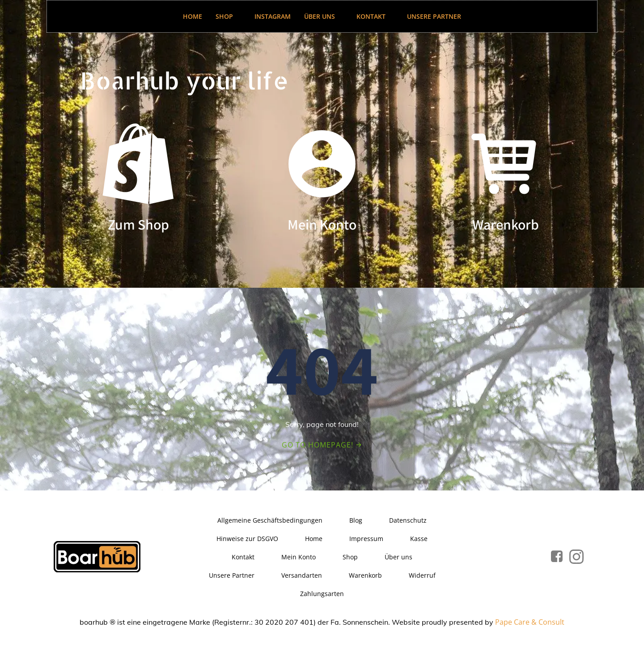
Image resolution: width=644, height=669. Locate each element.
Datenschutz (408, 520)
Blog (356, 520)
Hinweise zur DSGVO (247, 539)
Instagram (273, 16)
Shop (228, 16)
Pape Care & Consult (530, 622)
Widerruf (422, 575)
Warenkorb (365, 575)
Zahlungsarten (322, 594)
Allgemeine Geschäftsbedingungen (270, 520)
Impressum (366, 539)
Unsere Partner (434, 16)
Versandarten (302, 575)
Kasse (419, 539)
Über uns (324, 16)
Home (193, 16)
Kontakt (375, 16)
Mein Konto (299, 557)
